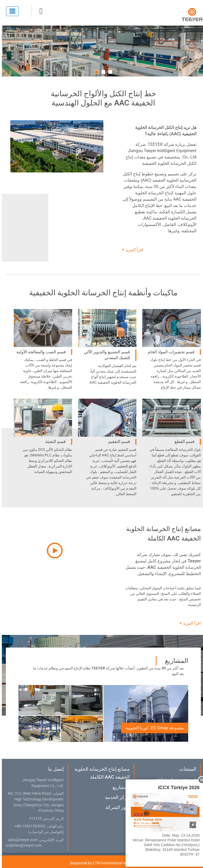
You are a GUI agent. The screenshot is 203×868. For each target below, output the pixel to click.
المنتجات (186, 769)
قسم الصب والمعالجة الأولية (39, 352)
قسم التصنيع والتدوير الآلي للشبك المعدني (105, 355)
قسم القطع (183, 442)
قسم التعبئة (54, 442)
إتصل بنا (54, 769)
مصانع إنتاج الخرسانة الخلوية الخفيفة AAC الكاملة (100, 773)
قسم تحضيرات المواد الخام (169, 352)
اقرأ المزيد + (131, 250)
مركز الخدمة (116, 797)
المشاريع (119, 787)
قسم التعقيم (117, 442)
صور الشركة (116, 807)
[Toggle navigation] (11, 11)
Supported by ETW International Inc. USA (101, 863)
